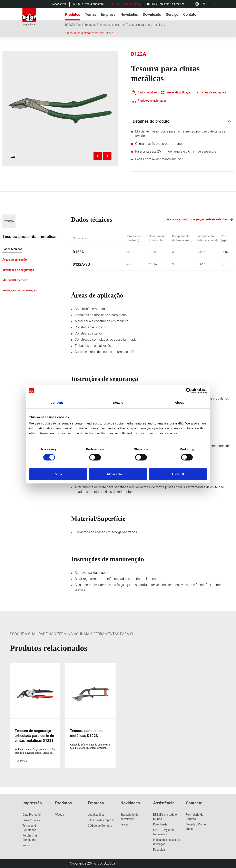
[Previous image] (98, 156)
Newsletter (59, 4)
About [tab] (179, 403)
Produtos (89, 25)
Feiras (124, 824)
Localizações (96, 815)
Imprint (27, 845)
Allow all (178, 474)
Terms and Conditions (29, 828)
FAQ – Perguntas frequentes (164, 832)
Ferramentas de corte (110, 25)
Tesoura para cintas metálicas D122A (90, 33)
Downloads (160, 824)
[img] (60, 108)
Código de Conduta (100, 826)
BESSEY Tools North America (166, 4)
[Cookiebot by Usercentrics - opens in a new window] (189, 391)
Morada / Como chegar (196, 827)
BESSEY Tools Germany (125, 4)
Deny (58, 474)
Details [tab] (118, 403)
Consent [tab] (57, 403)
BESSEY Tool (73, 25)
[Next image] (107, 156)
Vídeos (60, 815)
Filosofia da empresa (101, 820)
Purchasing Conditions (30, 838)
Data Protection (32, 815)
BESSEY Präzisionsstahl (88, 4)
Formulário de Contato (195, 817)
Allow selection (118, 474)
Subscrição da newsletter (130, 817)
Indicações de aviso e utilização (167, 842)
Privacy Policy (31, 820)
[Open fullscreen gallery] (13, 156)
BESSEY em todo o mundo (165, 817)
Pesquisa (159, 850)
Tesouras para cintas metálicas (145, 25)
